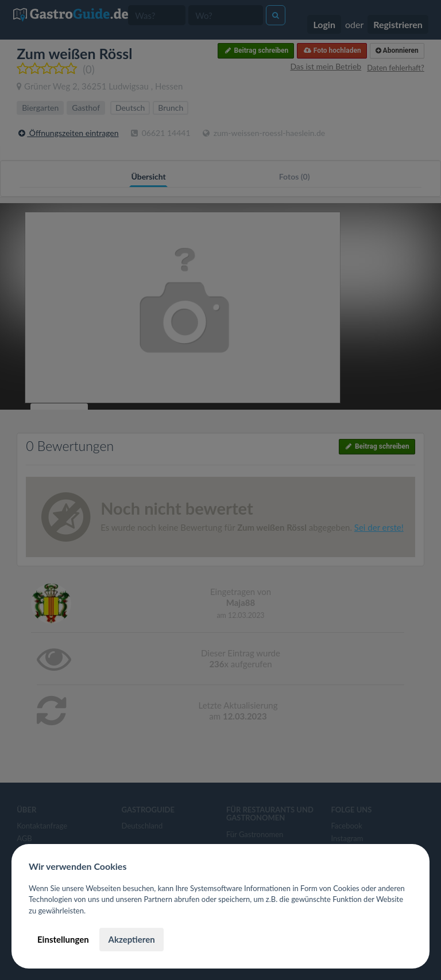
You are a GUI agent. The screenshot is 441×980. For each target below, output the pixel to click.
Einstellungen (63, 939)
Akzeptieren (131, 939)
